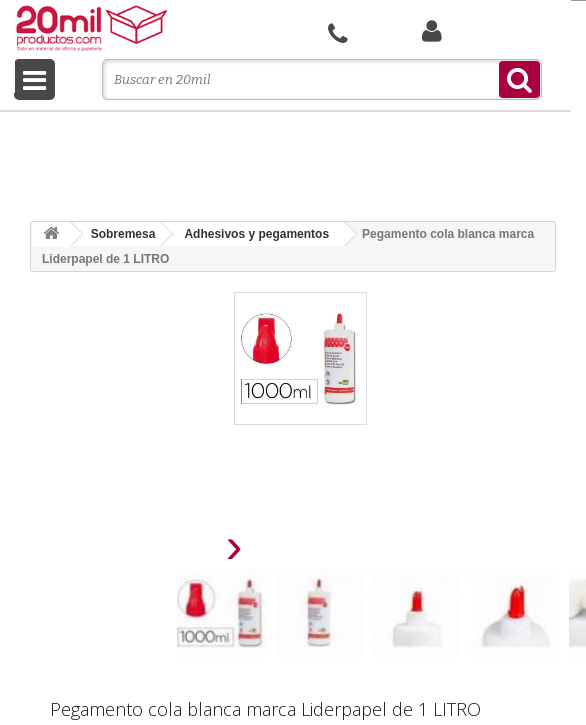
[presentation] (184, 551)
